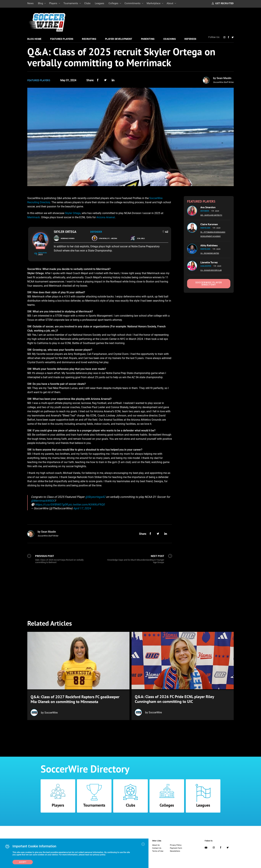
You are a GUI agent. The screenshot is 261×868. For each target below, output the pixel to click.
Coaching (170, 39)
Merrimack (34, 217)
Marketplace (154, 3)
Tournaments (71, 3)
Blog (40, 3)
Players (53, 3)
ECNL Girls (141, 238)
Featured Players (62, 39)
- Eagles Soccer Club (212, 270)
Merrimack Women (68, 238)
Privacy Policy (176, 845)
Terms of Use (158, 851)
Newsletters (175, 851)
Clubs (87, 3)
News (30, 3)
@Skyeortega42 (95, 497)
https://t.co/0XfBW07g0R (51, 504)
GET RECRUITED (223, 3)
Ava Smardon (208, 207)
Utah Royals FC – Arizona (108, 238)
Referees (190, 39)
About (170, 3)
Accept (23, 862)
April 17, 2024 (82, 508)
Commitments (132, 3)
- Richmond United (211, 253)
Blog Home (34, 39)
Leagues (100, 3)
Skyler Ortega (73, 213)
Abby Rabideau (209, 245)
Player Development (119, 39)
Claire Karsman (209, 224)
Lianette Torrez (209, 262)
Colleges (113, 3)
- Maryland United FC (213, 215)
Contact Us (157, 848)
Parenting (148, 39)
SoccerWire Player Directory (209, 284)
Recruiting (89, 39)
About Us (156, 845)
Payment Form (176, 848)
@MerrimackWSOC (43, 501)
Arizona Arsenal (106, 217)
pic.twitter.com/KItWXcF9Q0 (86, 504)
